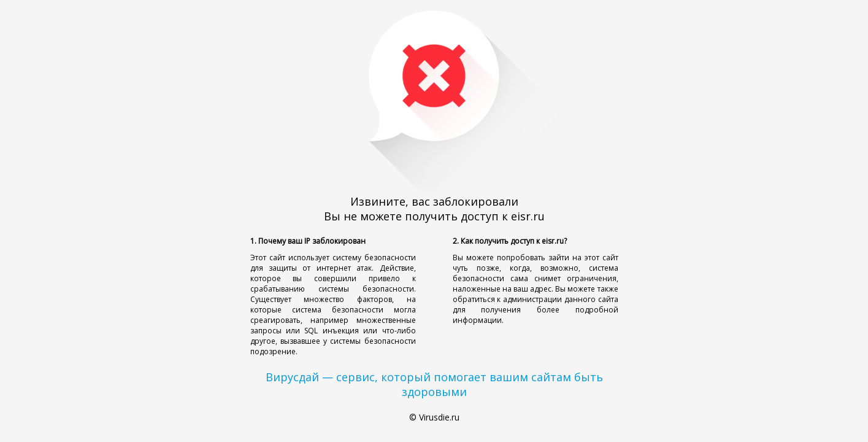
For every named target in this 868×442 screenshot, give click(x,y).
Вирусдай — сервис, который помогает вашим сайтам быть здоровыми (434, 384)
